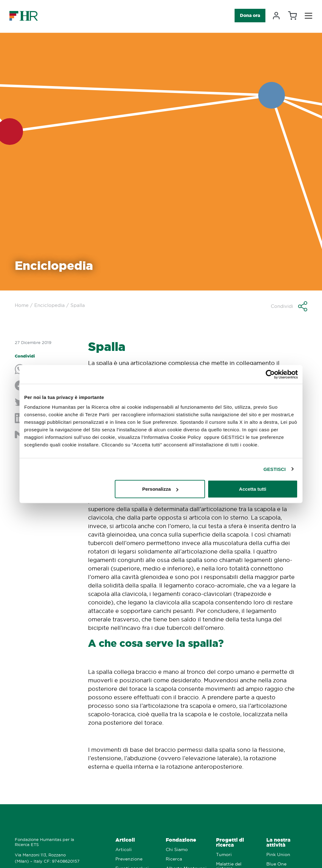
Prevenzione (129, 859)
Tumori (224, 855)
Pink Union (278, 855)
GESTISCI (275, 469)
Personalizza (160, 489)
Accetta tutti (253, 489)
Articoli (125, 840)
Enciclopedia (50, 305)
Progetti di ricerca (230, 842)
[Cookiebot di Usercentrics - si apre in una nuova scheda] (270, 374)
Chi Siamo (177, 850)
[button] (289, 306)
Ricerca (174, 859)
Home (22, 305)
